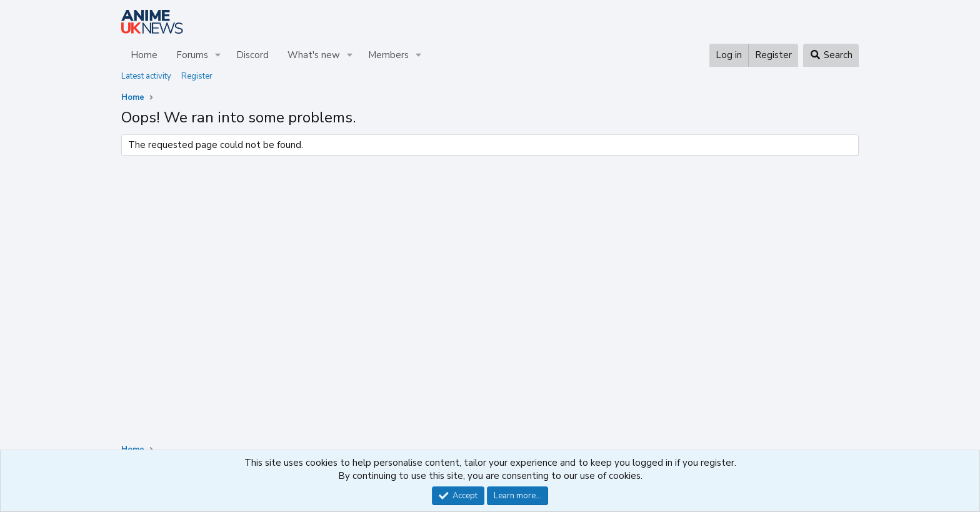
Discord (252, 55)
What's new (314, 55)
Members (388, 55)
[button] (218, 55)
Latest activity (146, 76)
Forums (192, 55)
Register (197, 76)
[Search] (831, 55)
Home (144, 55)
